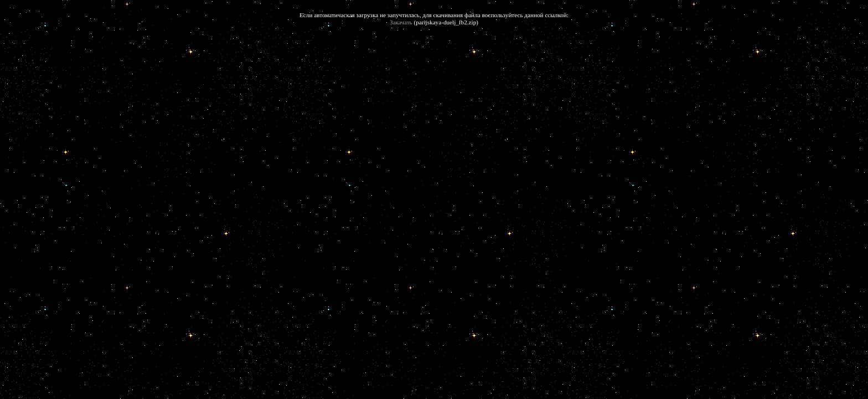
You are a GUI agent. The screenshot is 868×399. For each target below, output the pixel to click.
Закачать (401, 22)
